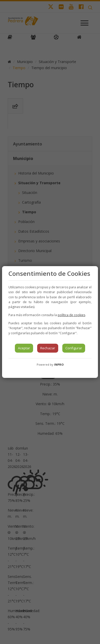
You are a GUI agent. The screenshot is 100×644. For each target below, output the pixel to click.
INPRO (59, 364)
